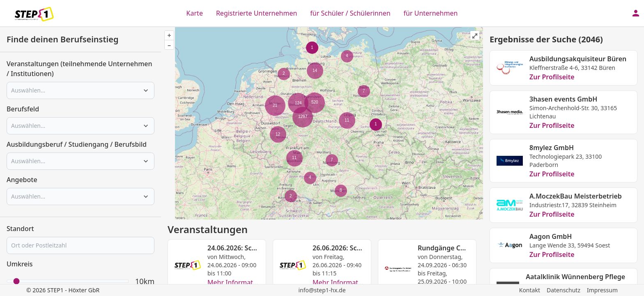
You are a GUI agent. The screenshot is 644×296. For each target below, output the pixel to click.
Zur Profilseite (552, 77)
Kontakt (530, 290)
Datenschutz (563, 290)
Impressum (602, 290)
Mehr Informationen (239, 282)
